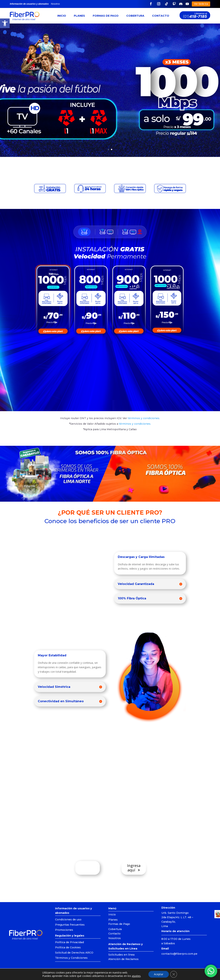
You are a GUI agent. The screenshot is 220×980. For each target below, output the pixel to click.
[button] (5, 23)
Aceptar (159, 974)
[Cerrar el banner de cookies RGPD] (174, 974)
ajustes (136, 976)
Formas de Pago (106, 16)
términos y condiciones (144, 418)
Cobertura (135, 16)
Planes (79, 16)
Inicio (62, 16)
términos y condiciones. (135, 424)
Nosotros (55, 4)
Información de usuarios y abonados (29, 4)
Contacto (161, 16)
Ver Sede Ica (201, 4)
